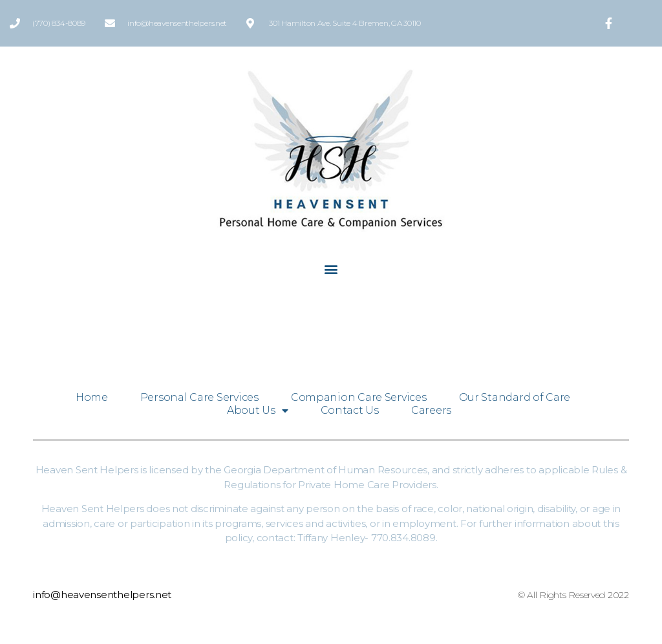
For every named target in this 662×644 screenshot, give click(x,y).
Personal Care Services (199, 397)
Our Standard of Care (515, 397)
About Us (258, 411)
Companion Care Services (359, 397)
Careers (431, 410)
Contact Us (350, 410)
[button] (331, 269)
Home (92, 397)
